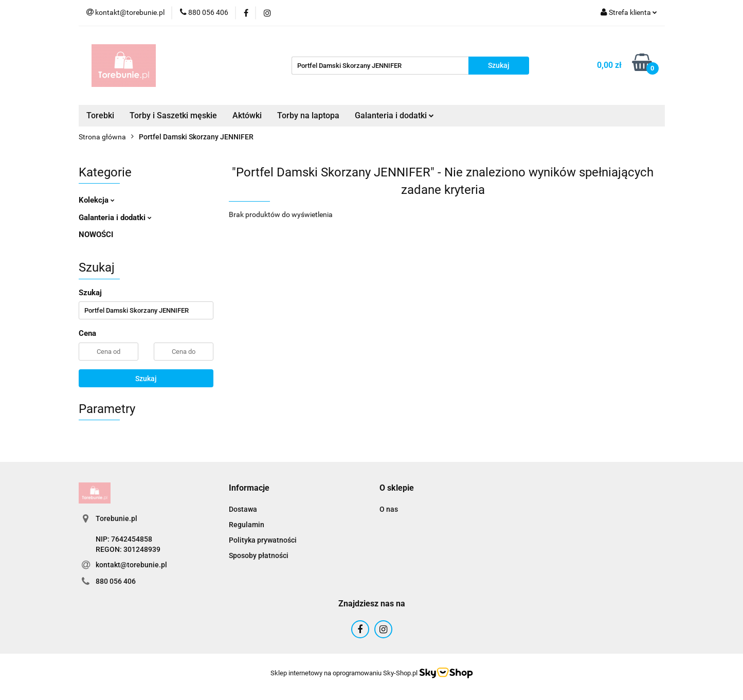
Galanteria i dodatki (394, 115)
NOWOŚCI (96, 235)
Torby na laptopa (308, 115)
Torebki (100, 115)
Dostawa (243, 509)
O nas (389, 509)
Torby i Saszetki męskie (173, 115)
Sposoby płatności (259, 555)
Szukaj (146, 379)
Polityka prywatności (263, 540)
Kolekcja (97, 200)
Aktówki (247, 115)
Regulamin (247, 525)
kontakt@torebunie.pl (131, 565)
